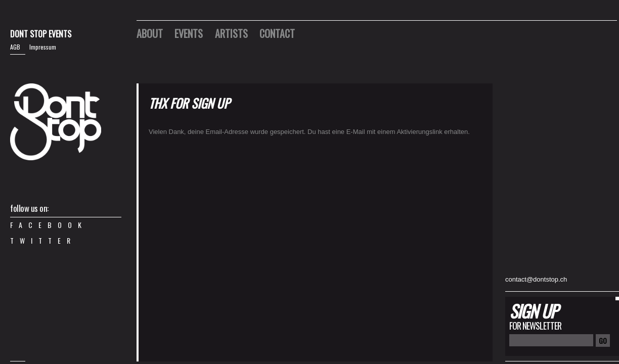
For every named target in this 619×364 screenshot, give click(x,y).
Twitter (43, 240)
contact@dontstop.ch (536, 279)
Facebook (49, 225)
